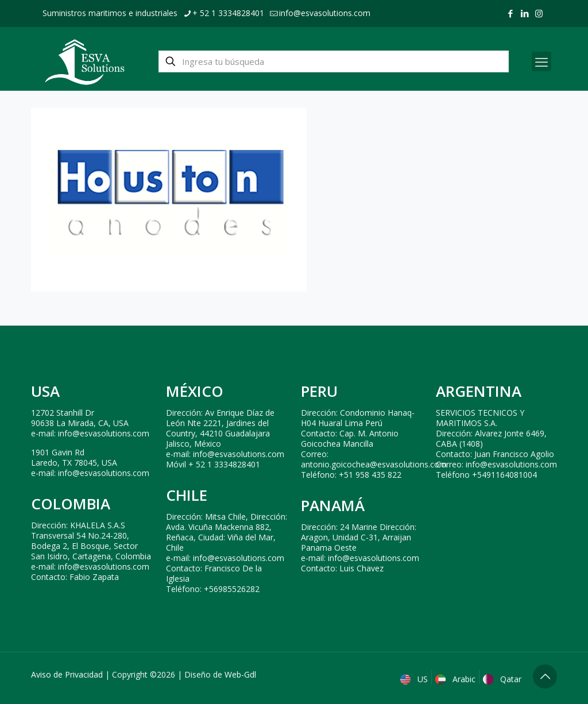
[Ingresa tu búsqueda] (334, 61)
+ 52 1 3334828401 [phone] (228, 13)
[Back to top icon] (545, 676)
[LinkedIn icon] (525, 13)
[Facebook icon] (510, 13)
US (415, 679)
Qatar (503, 679)
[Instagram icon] (539, 13)
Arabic (457, 679)
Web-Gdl (240, 674)
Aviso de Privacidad (67, 674)
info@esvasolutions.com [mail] (325, 13)
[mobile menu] (541, 61)
